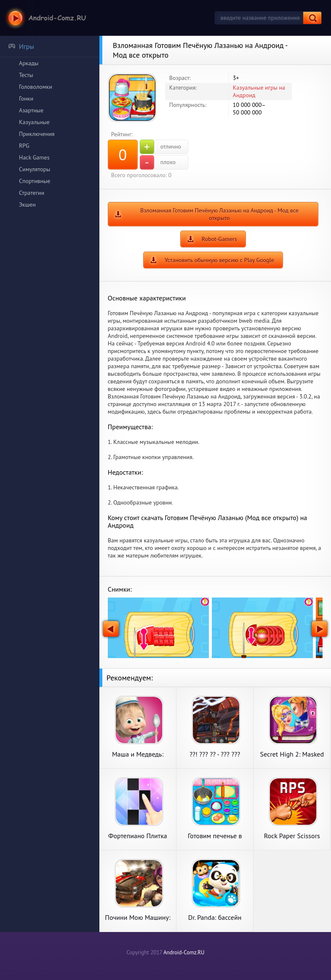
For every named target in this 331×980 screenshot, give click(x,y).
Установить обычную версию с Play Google (219, 260)
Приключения (37, 134)
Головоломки (36, 87)
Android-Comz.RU (184, 952)
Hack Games (34, 157)
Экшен (27, 204)
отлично (160, 147)
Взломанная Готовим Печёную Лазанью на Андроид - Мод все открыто (219, 214)
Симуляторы (35, 169)
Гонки (26, 98)
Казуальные (34, 122)
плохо (158, 162)
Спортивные (35, 181)
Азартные (31, 110)
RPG (24, 146)
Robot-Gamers (219, 239)
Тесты (26, 75)
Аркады (29, 63)
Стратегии (32, 193)
